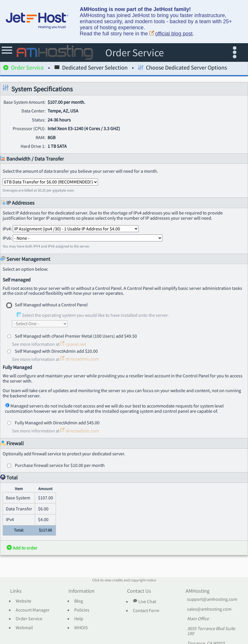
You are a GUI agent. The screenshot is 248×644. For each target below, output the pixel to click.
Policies (82, 610)
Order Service (23, 69)
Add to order (22, 548)
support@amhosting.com (212, 599)
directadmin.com (80, 359)
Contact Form (146, 611)
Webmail (24, 628)
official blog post (171, 34)
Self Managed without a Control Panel (51, 305)
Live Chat (144, 601)
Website (23, 601)
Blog (79, 601)
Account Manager (33, 610)
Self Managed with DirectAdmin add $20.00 (56, 351)
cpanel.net (73, 344)
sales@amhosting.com (209, 609)
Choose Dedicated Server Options (182, 69)
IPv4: (71, 229)
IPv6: (83, 238)
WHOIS (81, 628)
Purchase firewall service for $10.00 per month (60, 465)
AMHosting (198, 591)
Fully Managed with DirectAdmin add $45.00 (57, 423)
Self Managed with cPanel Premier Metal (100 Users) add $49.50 (76, 336)
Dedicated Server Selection (91, 69)
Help (79, 619)
